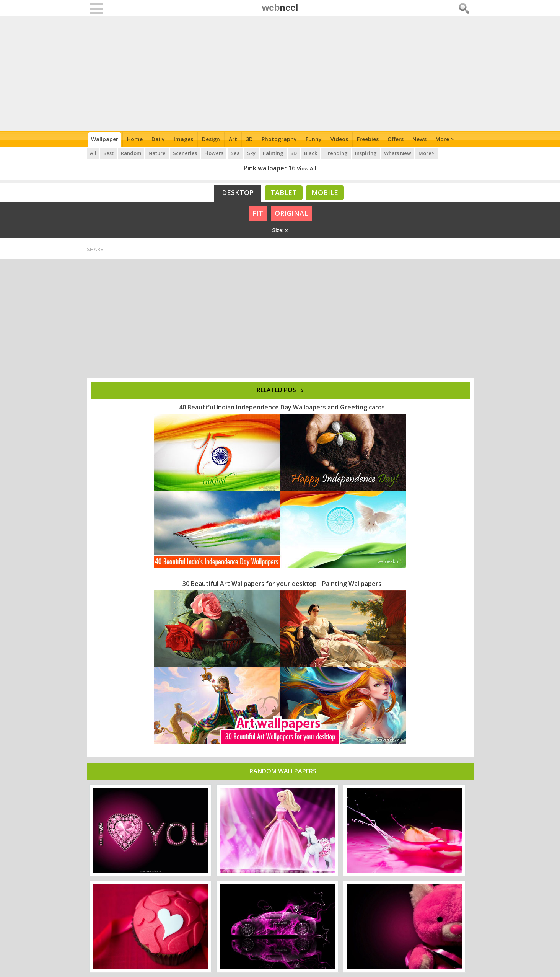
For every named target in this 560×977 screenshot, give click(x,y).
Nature (157, 153)
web (280, 7)
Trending (336, 153)
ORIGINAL (291, 213)
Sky (252, 153)
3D (249, 139)
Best (109, 153)
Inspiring (366, 153)
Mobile (325, 192)
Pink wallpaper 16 (269, 168)
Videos (339, 139)
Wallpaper (105, 139)
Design (211, 139)
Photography (279, 139)
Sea (236, 153)
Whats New (398, 153)
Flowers (214, 153)
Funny (314, 139)
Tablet (284, 192)
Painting (273, 153)
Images (183, 139)
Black (311, 153)
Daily (158, 139)
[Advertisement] (280, 74)
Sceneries (185, 153)
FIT (258, 213)
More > (444, 139)
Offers (396, 139)
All (93, 153)
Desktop (238, 192)
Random (131, 153)
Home (135, 139)
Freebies (368, 139)
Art (233, 139)
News (419, 139)
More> (427, 153)
